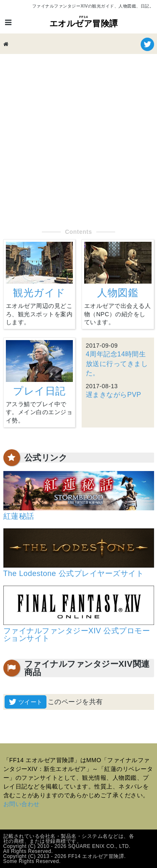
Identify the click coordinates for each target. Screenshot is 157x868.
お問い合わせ (22, 804)
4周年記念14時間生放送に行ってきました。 (117, 364)
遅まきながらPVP (114, 395)
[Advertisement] (78, 137)
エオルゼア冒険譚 (84, 21)
